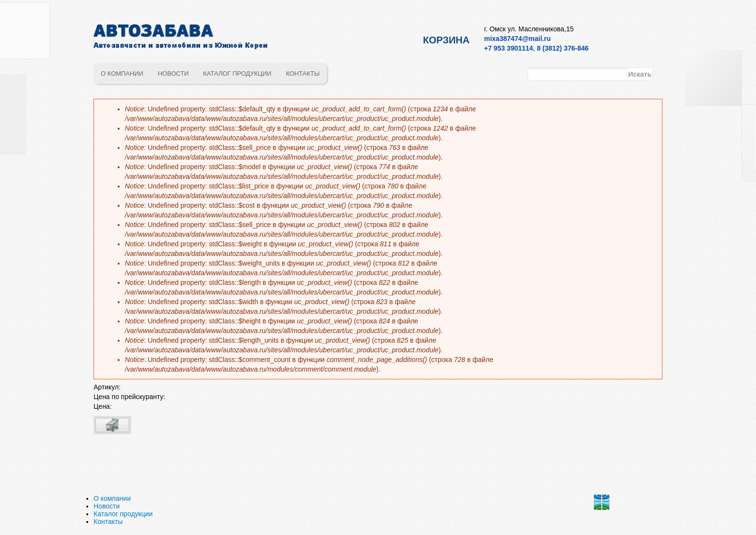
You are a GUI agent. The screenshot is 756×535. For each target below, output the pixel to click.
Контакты (303, 74)
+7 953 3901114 (509, 48)
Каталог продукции (237, 74)
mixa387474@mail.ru (517, 39)
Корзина (446, 40)
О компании (122, 74)
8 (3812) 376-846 (562, 48)
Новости (173, 74)
